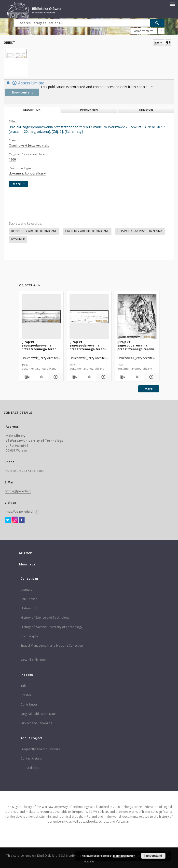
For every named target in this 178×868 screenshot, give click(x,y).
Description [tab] (32, 110)
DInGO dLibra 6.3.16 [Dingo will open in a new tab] (52, 856)
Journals (26, 590)
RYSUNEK (18, 239)
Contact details (31, 758)
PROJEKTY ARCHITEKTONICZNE (87, 231)
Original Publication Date (38, 714)
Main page (27, 564)
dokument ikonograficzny (27, 173)
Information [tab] (89, 110)
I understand (153, 856)
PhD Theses (29, 599)
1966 (12, 159)
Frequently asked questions (40, 749)
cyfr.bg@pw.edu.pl (18, 491)
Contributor (29, 704)
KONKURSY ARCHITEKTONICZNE (34, 231)
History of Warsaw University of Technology (52, 627)
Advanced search (144, 31)
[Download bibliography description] (27, 377)
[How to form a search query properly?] (161, 31)
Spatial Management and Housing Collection (52, 646)
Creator (26, 695)
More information (124, 856)
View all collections (34, 660)
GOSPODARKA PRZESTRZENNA (140, 231)
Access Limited (25, 83)
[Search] (157, 23)
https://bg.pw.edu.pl (19, 512)
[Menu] (172, 4)
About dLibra (30, 768)
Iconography (30, 636)
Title (24, 686)
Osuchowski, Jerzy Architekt (29, 145)
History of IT (29, 608)
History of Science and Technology (45, 618)
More (149, 389)
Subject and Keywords (36, 723)
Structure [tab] (146, 110)
